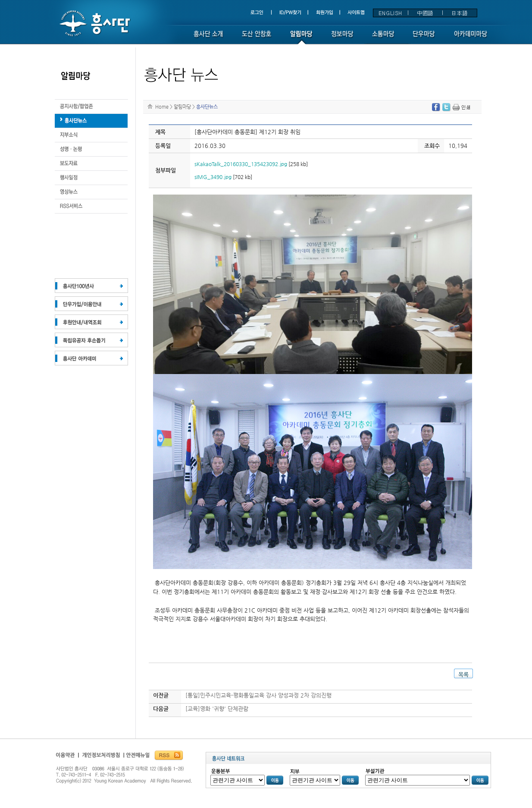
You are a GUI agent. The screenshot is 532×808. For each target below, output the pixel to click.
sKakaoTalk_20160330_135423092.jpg (241, 164)
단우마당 (424, 38)
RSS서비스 (91, 206)
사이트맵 (355, 13)
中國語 (425, 13)
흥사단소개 (208, 38)
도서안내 (91, 192)
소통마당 (383, 38)
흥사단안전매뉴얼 (137, 757)
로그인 (261, 13)
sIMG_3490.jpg (213, 177)
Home (162, 107)
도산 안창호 (257, 38)
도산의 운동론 (91, 121)
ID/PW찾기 (291, 13)
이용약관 (67, 757)
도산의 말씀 (91, 164)
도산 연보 (91, 149)
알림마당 (301, 38)
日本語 (460, 13)
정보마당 (342, 38)
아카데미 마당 (471, 38)
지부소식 (91, 135)
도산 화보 (91, 178)
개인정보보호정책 (102, 757)
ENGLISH (391, 13)
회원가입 (325, 13)
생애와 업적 (91, 107)
